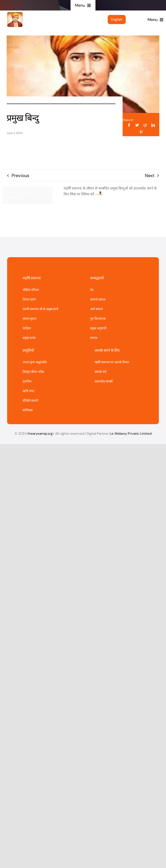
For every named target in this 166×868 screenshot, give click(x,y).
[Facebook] (129, 125)
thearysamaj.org (40, 435)
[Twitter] (137, 125)
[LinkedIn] (153, 125)
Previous (20, 175)
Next (150, 175)
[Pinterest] (141, 132)
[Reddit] (145, 125)
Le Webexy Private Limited (131, 435)
